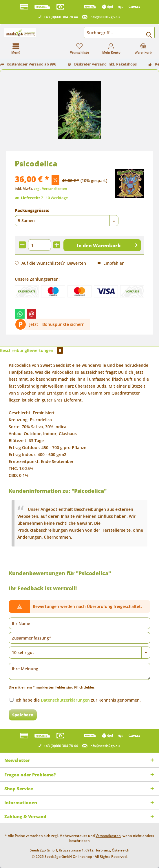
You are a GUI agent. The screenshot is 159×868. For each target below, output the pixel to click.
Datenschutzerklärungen (65, 700)
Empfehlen (111, 263)
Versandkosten (108, 836)
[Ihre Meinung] (79, 671)
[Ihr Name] (79, 623)
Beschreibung (13, 350)
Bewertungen (45, 350)
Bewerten (73, 263)
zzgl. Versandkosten (51, 189)
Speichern (23, 715)
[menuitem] (143, 48)
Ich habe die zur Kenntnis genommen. (78, 700)
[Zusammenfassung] (79, 638)
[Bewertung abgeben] (79, 653)
